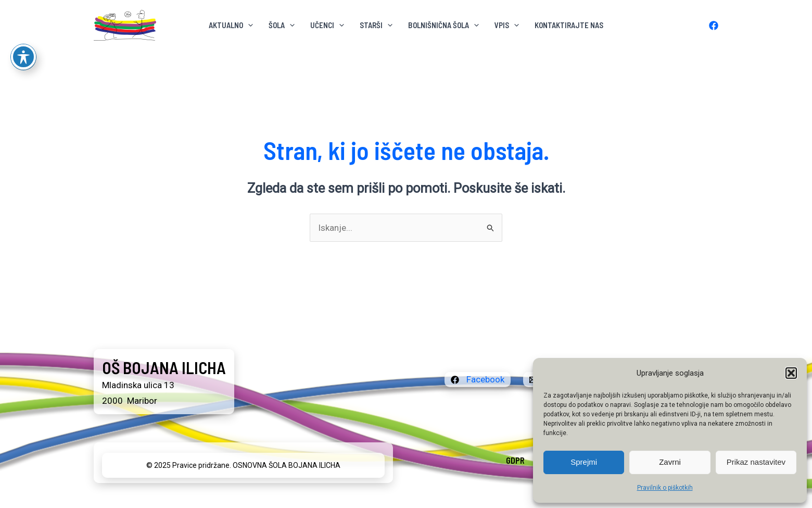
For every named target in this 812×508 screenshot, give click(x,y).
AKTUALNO (231, 25)
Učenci (327, 25)
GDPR (515, 460)
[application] (248, 25)
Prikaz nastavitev (756, 462)
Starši (376, 25)
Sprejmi (584, 462)
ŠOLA (282, 25)
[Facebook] (714, 26)
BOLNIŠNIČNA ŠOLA (443, 25)
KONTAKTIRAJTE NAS (569, 25)
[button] (791, 373)
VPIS (507, 25)
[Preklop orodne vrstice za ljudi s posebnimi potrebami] (23, 28)
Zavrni (670, 462)
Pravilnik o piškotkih (665, 488)
